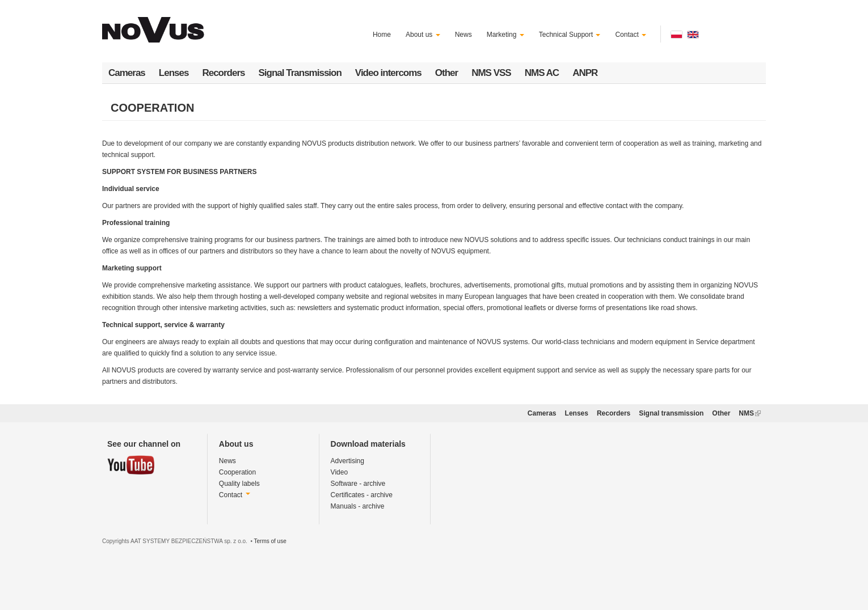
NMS (750, 413)
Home (382, 35)
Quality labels (239, 484)
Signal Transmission (300, 73)
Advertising (347, 461)
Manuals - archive (358, 506)
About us (423, 35)
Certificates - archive (362, 495)
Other (446, 73)
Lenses (174, 73)
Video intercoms (388, 73)
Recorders (223, 73)
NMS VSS (491, 73)
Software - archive (358, 484)
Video (339, 472)
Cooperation (237, 472)
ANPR (585, 73)
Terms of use (270, 541)
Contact (631, 35)
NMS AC (542, 73)
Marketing (505, 35)
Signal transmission (671, 413)
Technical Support (570, 35)
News (464, 35)
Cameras (127, 73)
